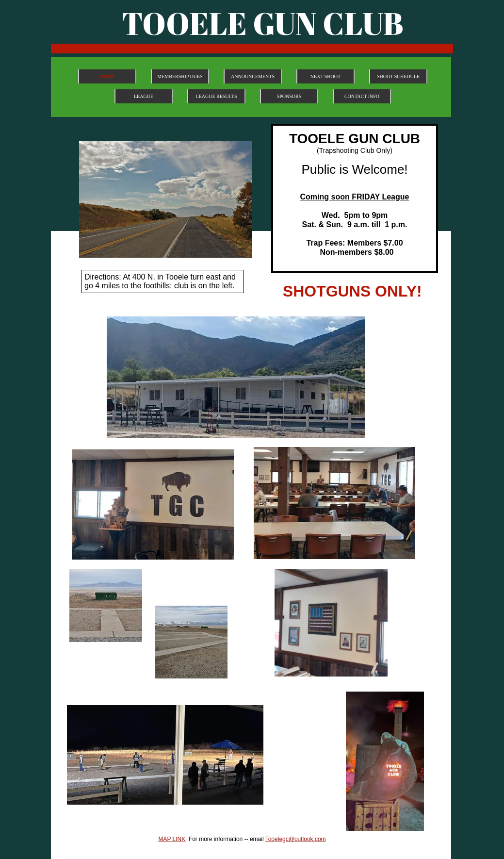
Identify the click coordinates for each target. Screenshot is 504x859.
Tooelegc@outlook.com (296, 839)
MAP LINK (172, 839)
